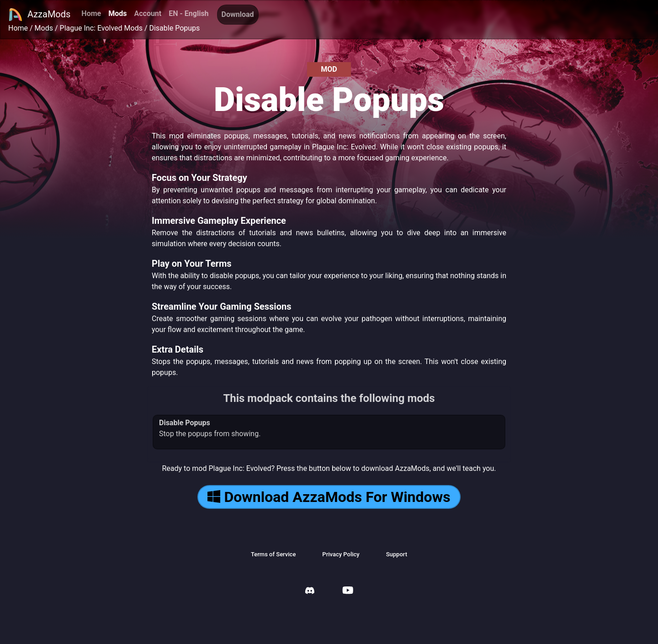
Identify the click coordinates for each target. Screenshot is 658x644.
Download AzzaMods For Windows (329, 497)
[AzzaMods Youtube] (348, 591)
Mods (117, 13)
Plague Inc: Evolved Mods (101, 28)
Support (397, 554)
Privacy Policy (341, 554)
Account (148, 13)
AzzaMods (39, 15)
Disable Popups (174, 28)
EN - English (188, 13)
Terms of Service (273, 554)
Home (91, 13)
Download (238, 14)
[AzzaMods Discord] (310, 592)
